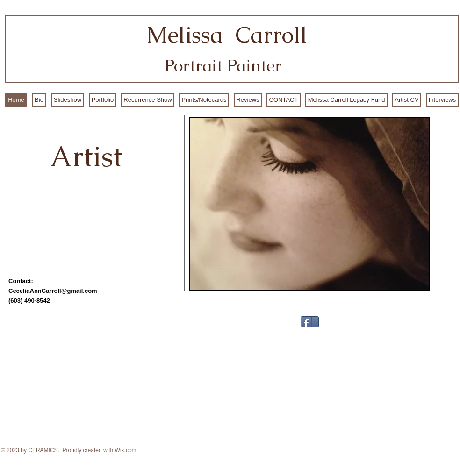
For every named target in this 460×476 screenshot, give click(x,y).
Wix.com (126, 450)
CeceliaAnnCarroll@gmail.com (53, 291)
